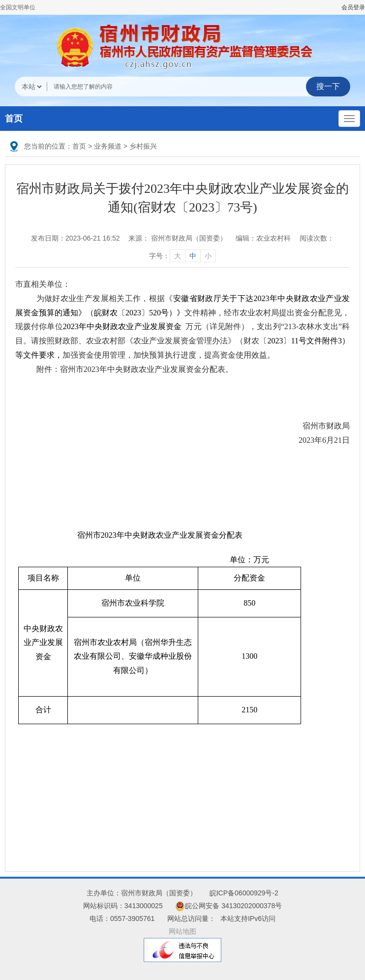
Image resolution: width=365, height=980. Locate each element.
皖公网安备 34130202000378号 (228, 906)
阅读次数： (317, 238)
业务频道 (108, 146)
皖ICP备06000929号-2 (244, 893)
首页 (14, 119)
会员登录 (353, 7)
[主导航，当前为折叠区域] (349, 119)
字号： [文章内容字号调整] (182, 256)
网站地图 (182, 931)
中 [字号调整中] (193, 256)
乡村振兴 (143, 146)
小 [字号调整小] (208, 256)
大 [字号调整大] (178, 256)
